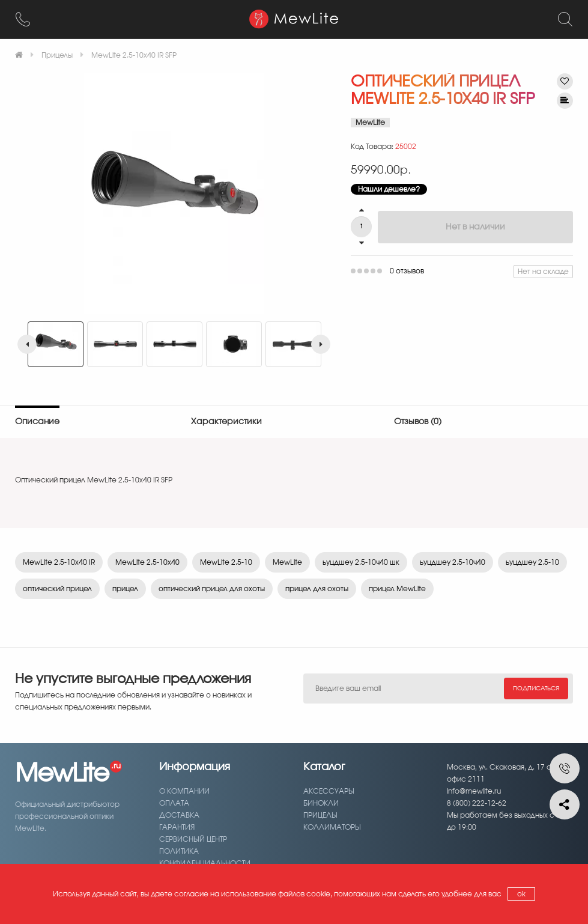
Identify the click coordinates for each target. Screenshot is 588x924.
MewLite (287, 562)
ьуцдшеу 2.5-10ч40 (453, 562)
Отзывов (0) (418, 422)
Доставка (179, 815)
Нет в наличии (475, 227)
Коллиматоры (332, 827)
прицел (125, 589)
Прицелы (320, 815)
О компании (184, 791)
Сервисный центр (193, 839)
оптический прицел (57, 589)
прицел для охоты (317, 589)
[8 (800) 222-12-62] (23, 19)
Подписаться (536, 688)
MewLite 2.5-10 (226, 562)
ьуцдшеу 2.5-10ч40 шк (361, 562)
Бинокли (321, 803)
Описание (37, 422)
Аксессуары (329, 791)
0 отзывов (407, 271)
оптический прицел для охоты (212, 589)
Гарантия (177, 827)
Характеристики (226, 422)
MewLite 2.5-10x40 (147, 562)
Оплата (174, 803)
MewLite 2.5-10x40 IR (59, 562)
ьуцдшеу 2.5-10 (532, 562)
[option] (174, 193)
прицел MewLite (397, 589)
